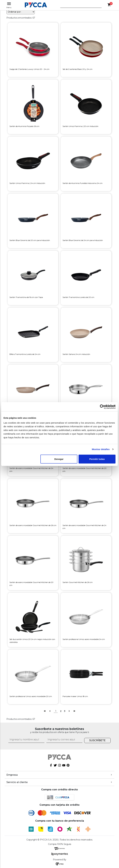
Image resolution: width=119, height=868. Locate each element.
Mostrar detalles (101, 449)
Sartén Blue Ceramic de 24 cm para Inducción (83, 240)
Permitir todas (97, 459)
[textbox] (79, 6)
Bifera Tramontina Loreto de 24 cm (25, 354)
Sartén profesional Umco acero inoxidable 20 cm (31, 696)
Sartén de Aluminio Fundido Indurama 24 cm (83, 183)
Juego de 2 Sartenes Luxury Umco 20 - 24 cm (29, 69)
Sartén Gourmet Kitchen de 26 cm (78, 582)
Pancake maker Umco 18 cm (75, 696)
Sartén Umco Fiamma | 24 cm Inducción (27, 183)
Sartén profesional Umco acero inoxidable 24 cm (84, 639)
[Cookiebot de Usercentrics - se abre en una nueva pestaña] (102, 407)
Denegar (59, 459)
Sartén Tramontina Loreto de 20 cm (78, 297)
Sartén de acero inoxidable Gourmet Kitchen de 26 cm (33, 525)
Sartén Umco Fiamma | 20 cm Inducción (80, 126)
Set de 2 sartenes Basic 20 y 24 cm (78, 69)
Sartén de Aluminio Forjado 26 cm (24, 126)
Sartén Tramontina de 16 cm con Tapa (26, 297)
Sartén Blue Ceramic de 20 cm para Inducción (30, 240)
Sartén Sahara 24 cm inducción (76, 354)
